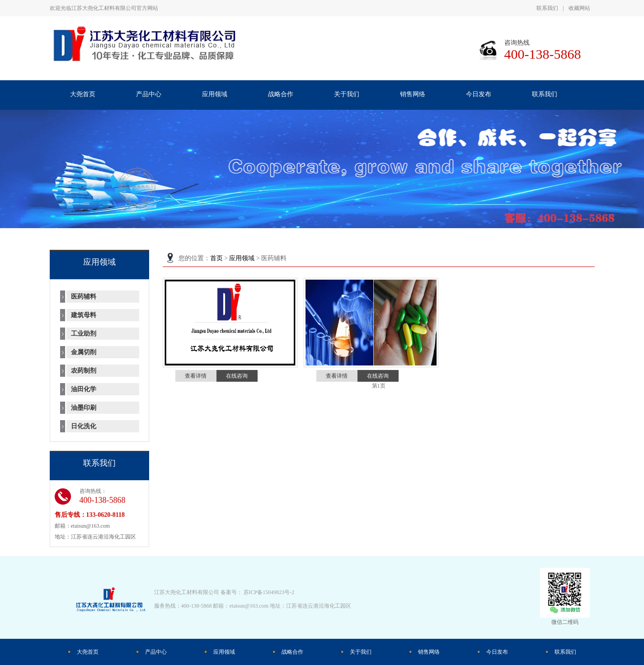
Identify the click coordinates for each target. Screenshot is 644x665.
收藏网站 (579, 8)
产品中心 (156, 652)
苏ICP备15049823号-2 (269, 592)
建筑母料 (84, 315)
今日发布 (497, 652)
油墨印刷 (84, 408)
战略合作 (292, 652)
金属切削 (84, 352)
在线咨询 (237, 376)
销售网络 (429, 652)
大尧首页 (88, 652)
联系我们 (547, 8)
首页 (216, 258)
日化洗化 (84, 426)
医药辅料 (84, 297)
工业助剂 (84, 334)
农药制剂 (84, 371)
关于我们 (361, 652)
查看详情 (196, 376)
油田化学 (84, 389)
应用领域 (242, 258)
